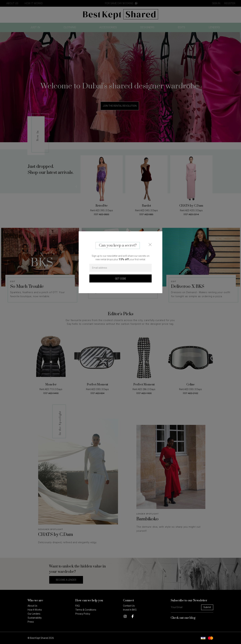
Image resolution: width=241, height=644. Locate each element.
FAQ (77, 606)
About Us (32, 606)
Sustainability (35, 618)
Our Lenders (34, 614)
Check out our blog (183, 618)
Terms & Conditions (86, 610)
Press (31, 622)
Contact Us (129, 606)
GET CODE (120, 279)
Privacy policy (83, 614)
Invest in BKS (130, 610)
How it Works (35, 610)
